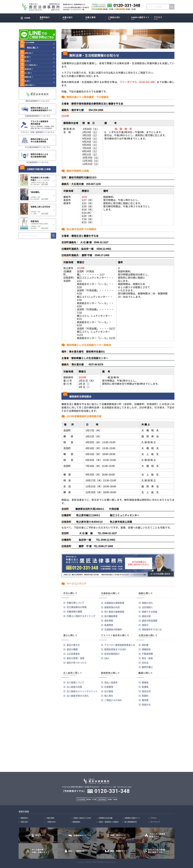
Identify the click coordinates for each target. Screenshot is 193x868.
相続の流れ (147, 603)
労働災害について (75, 603)
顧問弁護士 (147, 667)
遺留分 (145, 625)
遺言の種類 (72, 649)
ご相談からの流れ (113, 700)
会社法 (145, 663)
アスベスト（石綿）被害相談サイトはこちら (37, 157)
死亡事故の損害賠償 (114, 612)
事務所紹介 (49, 18)
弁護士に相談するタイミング (81, 616)
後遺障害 (109, 625)
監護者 (145, 687)
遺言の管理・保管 (75, 658)
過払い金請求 (111, 682)
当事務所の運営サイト (140, 18)
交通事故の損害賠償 (114, 603)
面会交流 (146, 691)
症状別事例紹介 (112, 654)
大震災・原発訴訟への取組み (109, 822)
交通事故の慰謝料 (113, 629)
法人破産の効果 (74, 687)
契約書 (145, 645)
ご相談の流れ (117, 18)
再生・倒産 (147, 658)
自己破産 (109, 691)
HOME (28, 18)
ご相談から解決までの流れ (82, 818)
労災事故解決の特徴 (77, 607)
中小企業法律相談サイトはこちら (37, 172)
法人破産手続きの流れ (78, 696)
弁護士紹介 (72, 18)
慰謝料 (145, 696)
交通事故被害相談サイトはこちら (37, 141)
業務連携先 (76, 822)
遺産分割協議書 (150, 620)
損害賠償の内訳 (112, 607)
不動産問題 (147, 654)
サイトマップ (155, 822)
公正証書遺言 (73, 654)
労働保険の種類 (74, 612)
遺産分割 (146, 616)
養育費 (145, 700)
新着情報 (75, 39)
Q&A (107, 658)
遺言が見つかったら (77, 663)
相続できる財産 (150, 612)
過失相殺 (109, 620)
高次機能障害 (111, 616)
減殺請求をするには (152, 629)
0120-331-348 (112, 791)
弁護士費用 (95, 18)
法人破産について (75, 682)
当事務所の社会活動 (105, 818)
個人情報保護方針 (131, 822)
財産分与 (146, 704)
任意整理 (109, 687)
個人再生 (109, 696)
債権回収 (146, 649)
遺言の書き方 (73, 645)
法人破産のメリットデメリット (82, 691)
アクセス (163, 18)
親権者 (145, 682)
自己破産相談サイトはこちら (37, 187)
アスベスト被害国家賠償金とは (120, 645)
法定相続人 (147, 607)
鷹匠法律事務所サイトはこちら (37, 126)
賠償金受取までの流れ (115, 649)
